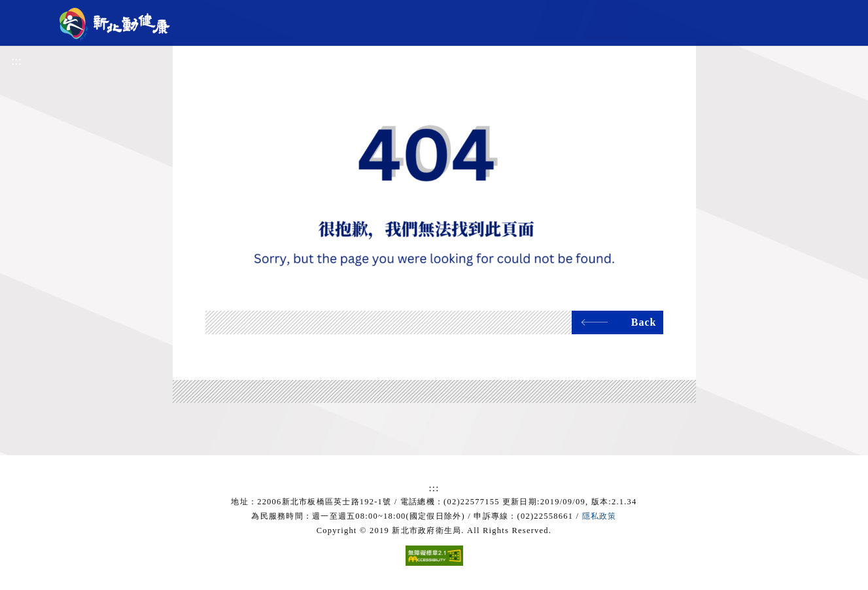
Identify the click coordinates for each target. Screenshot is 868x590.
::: (16, 61)
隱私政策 (599, 516)
